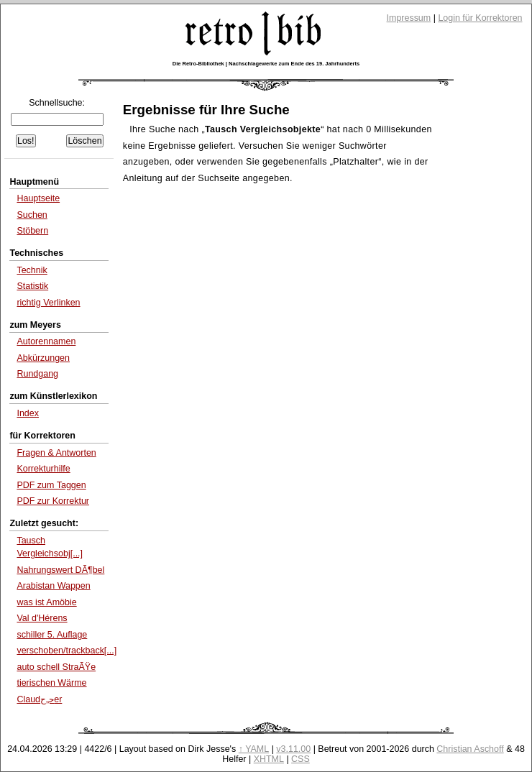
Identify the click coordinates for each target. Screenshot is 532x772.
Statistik (32, 286)
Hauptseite (38, 198)
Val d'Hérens (42, 618)
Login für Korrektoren (480, 18)
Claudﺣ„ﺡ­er (39, 699)
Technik (32, 270)
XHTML (269, 759)
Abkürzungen (43, 358)
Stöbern (32, 231)
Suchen (32, 215)
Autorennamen (46, 341)
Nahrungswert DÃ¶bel (60, 570)
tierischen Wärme (51, 683)
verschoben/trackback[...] (66, 651)
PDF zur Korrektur (53, 501)
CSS (301, 759)
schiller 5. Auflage (52, 635)
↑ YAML (254, 749)
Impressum (409, 18)
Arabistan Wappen (53, 586)
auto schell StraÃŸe (56, 667)
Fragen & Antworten (56, 453)
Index (28, 413)
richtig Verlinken (48, 303)
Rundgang (37, 374)
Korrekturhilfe (43, 469)
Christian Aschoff (470, 749)
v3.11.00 (293, 749)
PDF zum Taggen (51, 485)
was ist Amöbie (46, 602)
